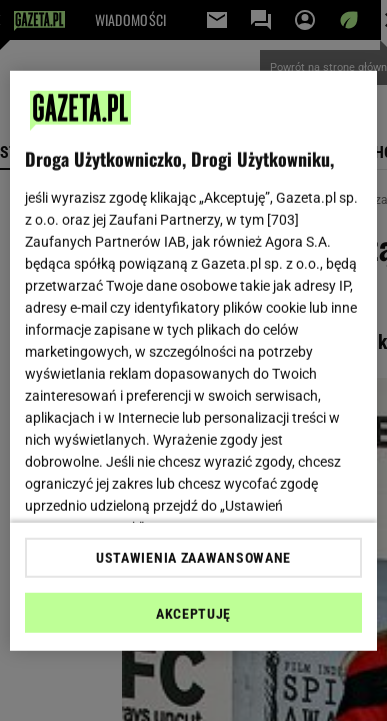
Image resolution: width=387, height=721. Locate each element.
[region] (194, 360)
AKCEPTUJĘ (193, 614)
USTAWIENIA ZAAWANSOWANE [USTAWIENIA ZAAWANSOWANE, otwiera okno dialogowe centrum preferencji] (193, 558)
